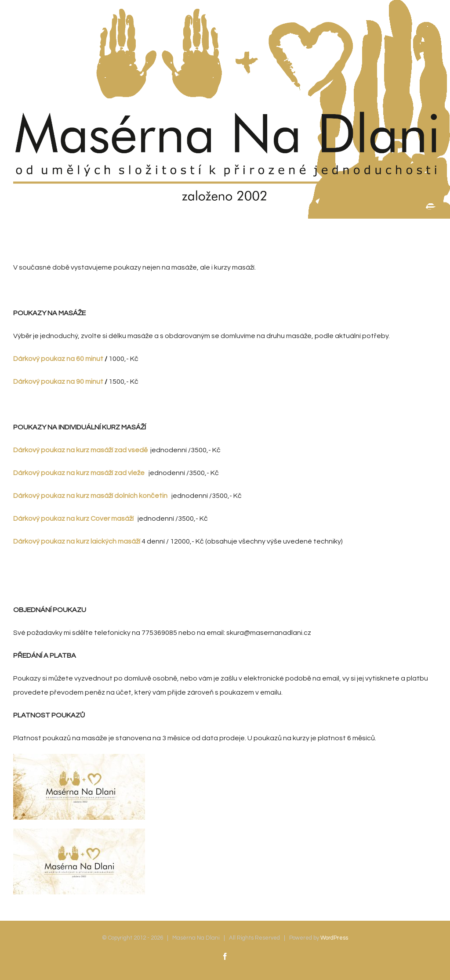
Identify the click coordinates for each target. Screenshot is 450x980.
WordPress (334, 938)
